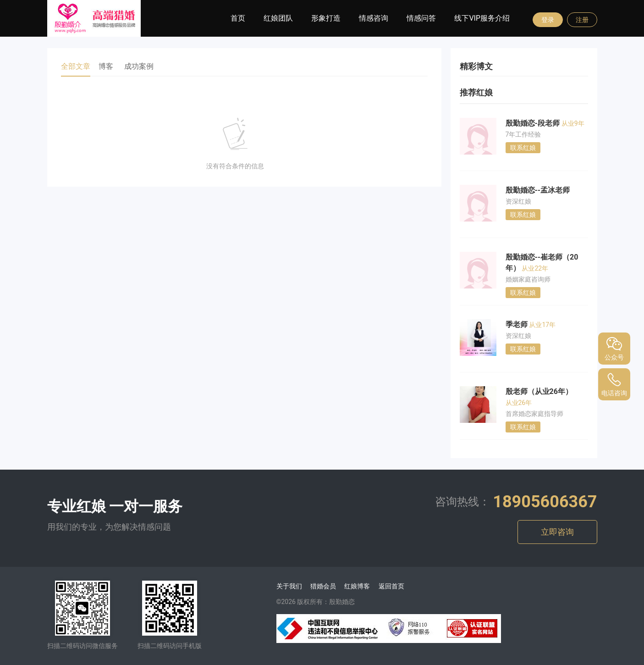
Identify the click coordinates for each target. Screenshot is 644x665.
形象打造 (326, 18)
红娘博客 (357, 586)
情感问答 (421, 18)
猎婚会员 (323, 586)
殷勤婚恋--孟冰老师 (538, 190)
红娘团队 (278, 18)
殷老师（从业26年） (539, 391)
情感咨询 (374, 18)
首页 (238, 18)
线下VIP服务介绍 (482, 18)
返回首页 (391, 586)
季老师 (517, 324)
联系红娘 (523, 148)
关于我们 (289, 586)
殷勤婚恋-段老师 (534, 123)
